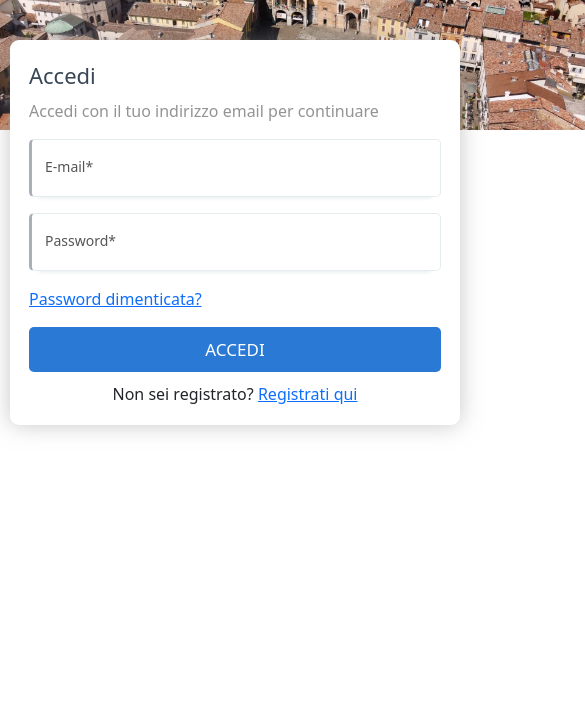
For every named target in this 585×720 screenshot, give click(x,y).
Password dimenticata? (115, 299)
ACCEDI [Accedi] (234, 349)
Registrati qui (308, 394)
